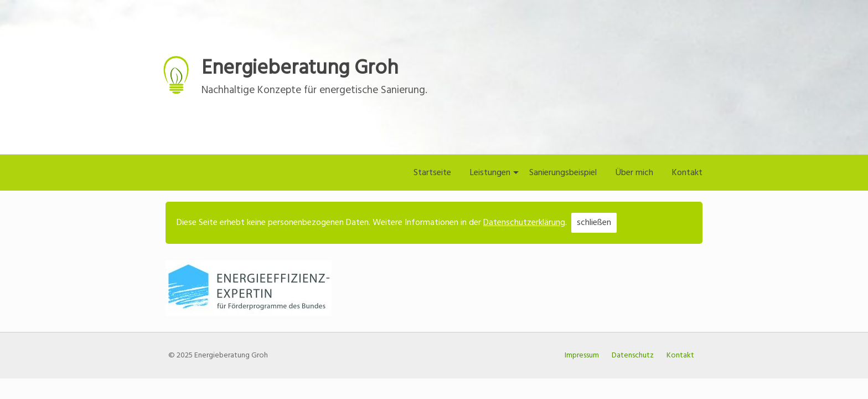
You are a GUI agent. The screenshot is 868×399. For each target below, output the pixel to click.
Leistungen (490, 173)
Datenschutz (633, 355)
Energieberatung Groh (300, 68)
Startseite (432, 173)
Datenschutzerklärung (524, 223)
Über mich (634, 173)
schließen (594, 223)
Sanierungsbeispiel (563, 173)
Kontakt (687, 173)
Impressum (582, 355)
